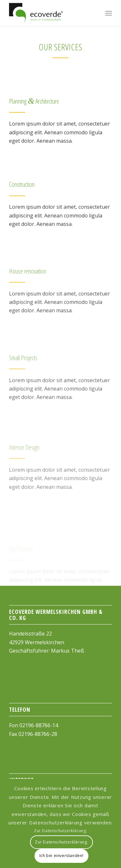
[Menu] (109, 13)
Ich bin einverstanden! (61, 856)
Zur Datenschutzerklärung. (60, 831)
